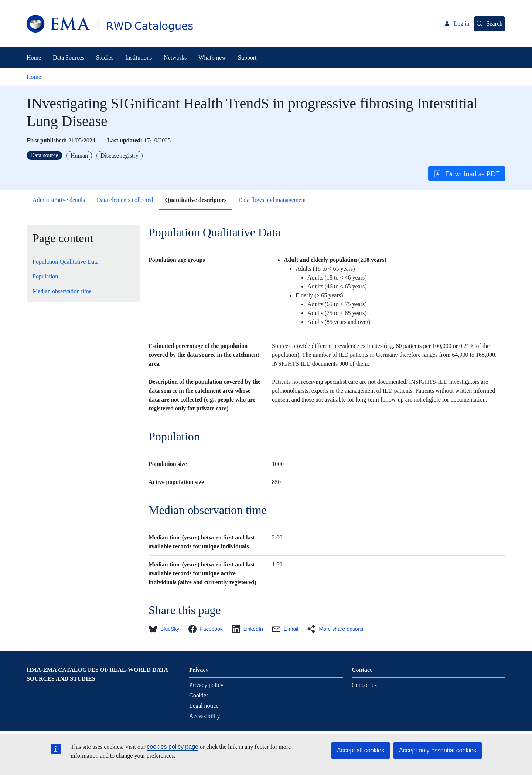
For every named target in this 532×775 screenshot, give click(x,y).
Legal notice (204, 706)
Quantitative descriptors (196, 200)
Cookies (199, 695)
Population (45, 276)
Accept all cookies (361, 750)
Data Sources (69, 57)
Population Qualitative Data (66, 262)
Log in (461, 23)
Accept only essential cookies (438, 750)
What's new (212, 57)
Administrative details (59, 200)
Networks (175, 57)
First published (46, 140)
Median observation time (62, 291)
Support (247, 57)
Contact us (364, 685)
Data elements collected (125, 200)
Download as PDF (467, 174)
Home (34, 57)
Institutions (139, 57)
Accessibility (205, 716)
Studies (105, 57)
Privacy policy (206, 685)
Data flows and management (272, 200)
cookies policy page (173, 747)
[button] (166, 629)
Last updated (124, 140)
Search (494, 23)
